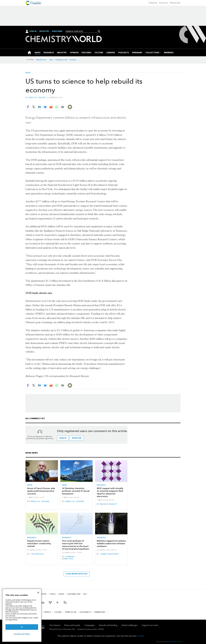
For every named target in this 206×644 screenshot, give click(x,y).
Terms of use (71, 612)
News (28, 73)
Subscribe (57, 31)
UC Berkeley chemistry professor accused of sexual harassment (76, 491)
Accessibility (85, 612)
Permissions (100, 612)
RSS (85, 594)
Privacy (48, 612)
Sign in (63, 438)
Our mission (55, 625)
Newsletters (41, 60)
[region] (22, 615)
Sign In (33, 31)
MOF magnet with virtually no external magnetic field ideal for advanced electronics (110, 492)
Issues (61, 594)
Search (99, 31)
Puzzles (73, 60)
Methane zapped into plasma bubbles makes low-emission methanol (111, 544)
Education (164, 3)
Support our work (150, 625)
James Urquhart (110, 554)
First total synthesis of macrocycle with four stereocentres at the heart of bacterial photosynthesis (75, 545)
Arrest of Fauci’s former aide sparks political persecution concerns (41, 491)
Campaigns (90, 625)
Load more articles (77, 574)
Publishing (153, 3)
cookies (141, 636)
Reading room (61, 60)
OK (22, 627)
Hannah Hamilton (68, 558)
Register (44, 31)
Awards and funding (108, 625)
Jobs (51, 60)
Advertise (42, 594)
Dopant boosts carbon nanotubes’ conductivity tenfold (39, 544)
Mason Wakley (109, 504)
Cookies (58, 612)
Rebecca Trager (37, 98)
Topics (52, 594)
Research (101, 485)
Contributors (74, 594)
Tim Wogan (37, 554)
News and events (72, 625)
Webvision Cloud (175, 641)
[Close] (38, 593)
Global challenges (129, 625)
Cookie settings (22, 634)
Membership (175, 3)
